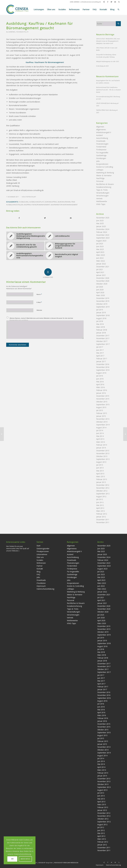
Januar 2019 (101, 313)
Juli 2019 (100, 310)
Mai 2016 (100, 382)
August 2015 (101, 407)
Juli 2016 (100, 376)
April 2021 (100, 272)
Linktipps (100, 170)
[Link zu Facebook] (108, 2)
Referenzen (41, 563)
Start (39, 546)
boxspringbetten (101, 81)
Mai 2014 (100, 436)
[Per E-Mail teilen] (71, 218)
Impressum (41, 586)
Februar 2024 (102, 232)
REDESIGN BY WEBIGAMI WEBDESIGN (66, 863)
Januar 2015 (101, 416)
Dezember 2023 (103, 235)
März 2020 (101, 295)
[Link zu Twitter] (111, 2)
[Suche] (118, 9)
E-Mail (39, 302)
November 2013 (103, 453)
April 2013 (100, 474)
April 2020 (100, 292)
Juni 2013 (100, 468)
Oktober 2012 (102, 491)
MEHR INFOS (25, 859)
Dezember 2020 (103, 278)
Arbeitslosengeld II (104, 132)
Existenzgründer (43, 549)
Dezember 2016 (103, 364)
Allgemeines (11, 32)
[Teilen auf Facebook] (19, 218)
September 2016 (103, 370)
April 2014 (100, 439)
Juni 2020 (100, 290)
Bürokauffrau (51, 202)
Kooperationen (102, 164)
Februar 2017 (102, 359)
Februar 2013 (102, 479)
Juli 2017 (100, 347)
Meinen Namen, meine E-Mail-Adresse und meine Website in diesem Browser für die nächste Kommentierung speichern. (41, 319)
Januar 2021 (101, 275)
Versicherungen (102, 196)
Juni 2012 (100, 502)
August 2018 (101, 318)
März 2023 (101, 255)
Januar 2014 (101, 448)
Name (39, 294)
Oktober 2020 (102, 284)
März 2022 (101, 261)
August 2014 (101, 428)
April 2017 (100, 356)
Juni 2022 (100, 258)
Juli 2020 (100, 287)
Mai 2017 (100, 353)
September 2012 (103, 494)
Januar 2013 (101, 482)
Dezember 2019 (103, 298)
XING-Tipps (101, 204)
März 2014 (101, 442)
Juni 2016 (100, 379)
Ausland (99, 135)
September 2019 (103, 307)
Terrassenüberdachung (103, 97)
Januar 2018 (101, 333)
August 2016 (101, 373)
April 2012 (100, 508)
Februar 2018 (102, 330)
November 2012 (103, 488)
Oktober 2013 (102, 456)
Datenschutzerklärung (45, 589)
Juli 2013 (100, 465)
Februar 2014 (102, 445)
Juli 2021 (100, 269)
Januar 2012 (101, 517)
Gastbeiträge (101, 155)
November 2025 (103, 218)
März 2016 (101, 387)
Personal (100, 181)
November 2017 (103, 338)
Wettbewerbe (102, 201)
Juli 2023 (100, 244)
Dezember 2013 (103, 451)
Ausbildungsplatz (37, 202)
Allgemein (100, 127)
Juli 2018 (100, 321)
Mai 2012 (100, 505)
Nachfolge (100, 178)
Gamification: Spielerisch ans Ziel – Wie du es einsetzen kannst (109, 90)
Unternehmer (42, 554)
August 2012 (101, 496)
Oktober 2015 (102, 402)
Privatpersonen (43, 551)
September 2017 (103, 344)
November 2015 (103, 399)
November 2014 (103, 419)
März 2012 (101, 511)
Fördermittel (101, 147)
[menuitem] (39, 9)
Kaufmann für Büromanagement (64, 205)
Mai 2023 (100, 249)
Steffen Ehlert (31, 197)
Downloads (101, 141)
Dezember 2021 (103, 267)
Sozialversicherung (104, 187)
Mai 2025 (100, 223)
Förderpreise (101, 150)
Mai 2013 (100, 471)
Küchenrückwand (101, 87)
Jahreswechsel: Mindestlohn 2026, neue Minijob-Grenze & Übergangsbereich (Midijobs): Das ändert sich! (108, 41)
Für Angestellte (22, 32)
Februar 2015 (102, 413)
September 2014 (103, 425)
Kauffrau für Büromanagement (37, 205)
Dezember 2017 (103, 336)
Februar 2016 (102, 390)
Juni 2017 (100, 350)
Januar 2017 (101, 361)
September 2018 (103, 315)
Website (39, 310)
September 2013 (103, 459)
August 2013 (101, 462)
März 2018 (101, 327)
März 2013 (101, 476)
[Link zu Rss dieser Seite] (119, 2)
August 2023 (101, 241)
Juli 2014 (100, 430)
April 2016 (100, 384)
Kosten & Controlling (105, 167)
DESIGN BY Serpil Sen (46, 863)
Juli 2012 (100, 499)
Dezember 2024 (103, 229)
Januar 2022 (101, 264)
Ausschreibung (102, 138)
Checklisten (41, 583)
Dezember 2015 (103, 396)
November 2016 (103, 367)
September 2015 (103, 404)
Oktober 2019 (102, 304)
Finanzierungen (102, 144)
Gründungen (101, 158)
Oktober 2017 (102, 341)
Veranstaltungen (103, 193)
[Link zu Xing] (104, 2)
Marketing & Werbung (105, 173)
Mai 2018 (100, 324)
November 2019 (103, 301)
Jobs (98, 161)
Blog (38, 572)
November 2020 (103, 281)
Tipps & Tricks (102, 190)
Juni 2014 (100, 433)
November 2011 (103, 522)
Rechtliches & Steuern (105, 184)
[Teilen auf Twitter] (45, 218)
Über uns (40, 557)
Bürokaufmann (64, 202)
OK (12, 859)
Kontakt (40, 569)
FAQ (38, 574)
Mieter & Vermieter (104, 175)
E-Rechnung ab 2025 (102, 66)
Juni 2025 (100, 221)
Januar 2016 (101, 393)
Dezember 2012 (103, 485)
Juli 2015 (100, 410)
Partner (40, 566)
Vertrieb (99, 198)
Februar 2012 (102, 514)
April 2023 (100, 252)
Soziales (40, 560)
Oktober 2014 (102, 422)
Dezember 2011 (103, 520)
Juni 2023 (100, 246)
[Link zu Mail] (115, 2)
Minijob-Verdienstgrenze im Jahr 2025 (108, 61)
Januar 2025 (101, 226)
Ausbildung (24, 202)
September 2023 (103, 238)
